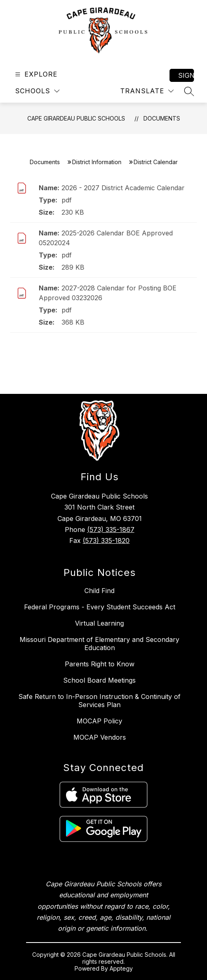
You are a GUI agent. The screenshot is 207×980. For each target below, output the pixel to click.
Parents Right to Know (100, 664)
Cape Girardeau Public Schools (76, 118)
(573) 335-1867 (111, 530)
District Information (97, 162)
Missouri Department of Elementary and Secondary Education (99, 644)
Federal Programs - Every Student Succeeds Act (100, 607)
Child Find (99, 591)
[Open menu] (35, 74)
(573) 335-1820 (106, 541)
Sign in (186, 75)
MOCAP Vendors (100, 737)
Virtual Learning (99, 623)
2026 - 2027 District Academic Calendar (123, 188)
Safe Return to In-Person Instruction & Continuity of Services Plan (99, 701)
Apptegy (121, 968)
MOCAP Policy (99, 721)
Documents (162, 118)
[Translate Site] (147, 91)
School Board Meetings (99, 680)
